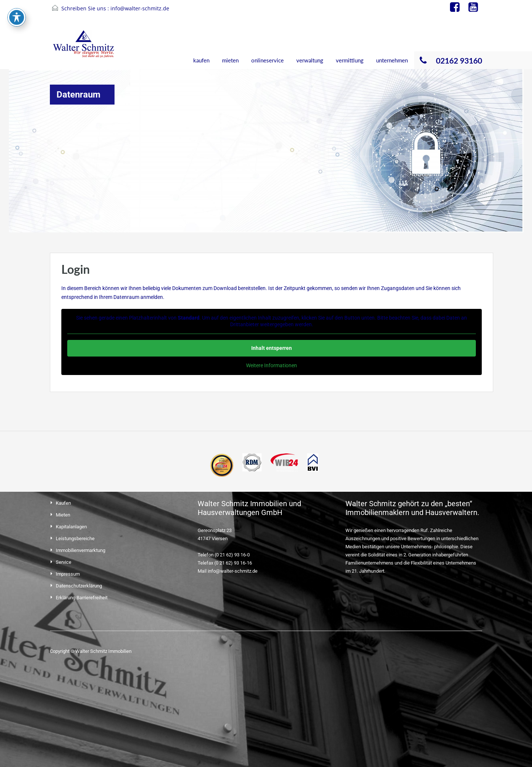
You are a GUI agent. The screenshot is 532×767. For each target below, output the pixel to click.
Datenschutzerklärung (79, 586)
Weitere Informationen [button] (272, 365)
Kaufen (63, 503)
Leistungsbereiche (75, 538)
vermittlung (350, 60)
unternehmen (392, 60)
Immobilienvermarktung (81, 550)
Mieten (63, 515)
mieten (230, 60)
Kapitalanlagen (71, 527)
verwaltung (310, 60)
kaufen (201, 60)
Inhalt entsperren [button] (272, 348)
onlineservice (267, 60)
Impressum (68, 574)
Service (64, 562)
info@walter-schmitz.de (140, 8)
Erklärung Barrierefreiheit (82, 598)
